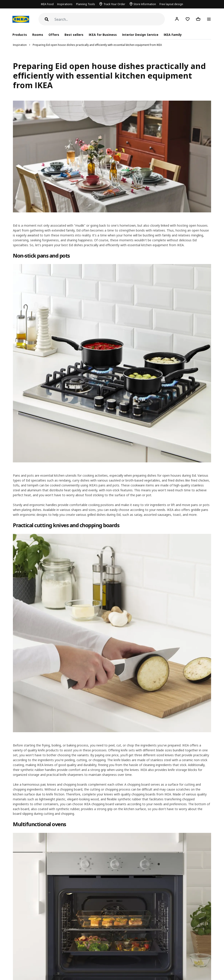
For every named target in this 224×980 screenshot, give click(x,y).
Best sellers (74, 35)
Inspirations (65, 4)
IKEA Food (47, 4)
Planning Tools (86, 4)
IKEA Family (173, 35)
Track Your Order (114, 4)
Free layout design (171, 4)
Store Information (145, 4)
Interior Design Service (140, 35)
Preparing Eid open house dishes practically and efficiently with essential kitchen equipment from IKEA (97, 45)
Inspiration (20, 45)
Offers (54, 35)
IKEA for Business (103, 35)
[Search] (110, 19)
